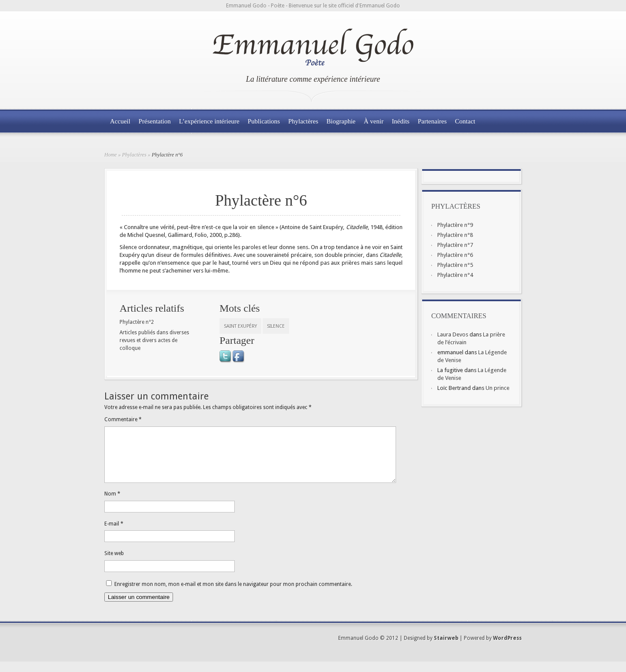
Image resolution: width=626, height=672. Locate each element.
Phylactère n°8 (455, 235)
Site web (114, 564)
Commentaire (123, 419)
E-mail (114, 534)
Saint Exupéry (240, 326)
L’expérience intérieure (209, 121)
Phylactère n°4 (455, 275)
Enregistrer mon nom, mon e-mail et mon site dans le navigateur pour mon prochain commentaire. (233, 595)
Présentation (155, 121)
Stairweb (446, 649)
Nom (112, 504)
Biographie (341, 121)
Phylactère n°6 (455, 255)
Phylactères (303, 121)
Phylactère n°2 (137, 322)
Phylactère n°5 (455, 265)
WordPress (507, 649)
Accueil (120, 121)
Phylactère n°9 (455, 225)
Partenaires (432, 121)
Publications (264, 121)
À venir (374, 121)
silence (276, 326)
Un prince (498, 388)
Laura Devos (453, 334)
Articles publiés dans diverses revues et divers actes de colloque (154, 340)
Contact (465, 121)
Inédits (401, 121)
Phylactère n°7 (455, 245)
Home (111, 155)
